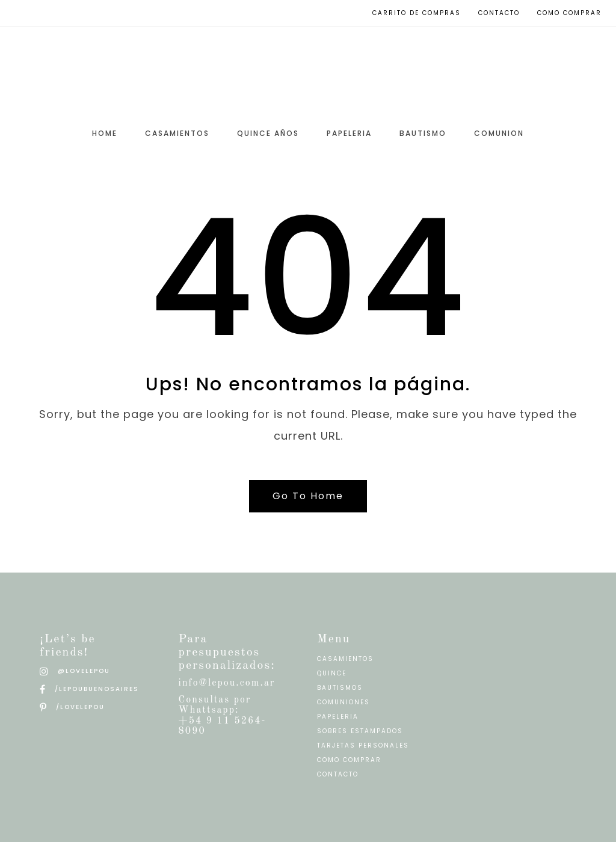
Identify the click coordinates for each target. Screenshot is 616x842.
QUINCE (332, 673)
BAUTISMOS (340, 688)
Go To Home (308, 496)
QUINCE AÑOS (268, 133)
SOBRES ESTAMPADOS (360, 731)
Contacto (499, 13)
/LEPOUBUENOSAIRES (89, 689)
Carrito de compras (417, 13)
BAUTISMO (423, 133)
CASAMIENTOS (177, 133)
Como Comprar (569, 13)
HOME (105, 133)
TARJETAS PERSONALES (363, 745)
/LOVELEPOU (72, 707)
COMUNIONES (343, 702)
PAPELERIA (349, 133)
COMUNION (499, 133)
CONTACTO (338, 774)
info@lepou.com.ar (227, 683)
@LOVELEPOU (75, 671)
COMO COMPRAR (349, 760)
